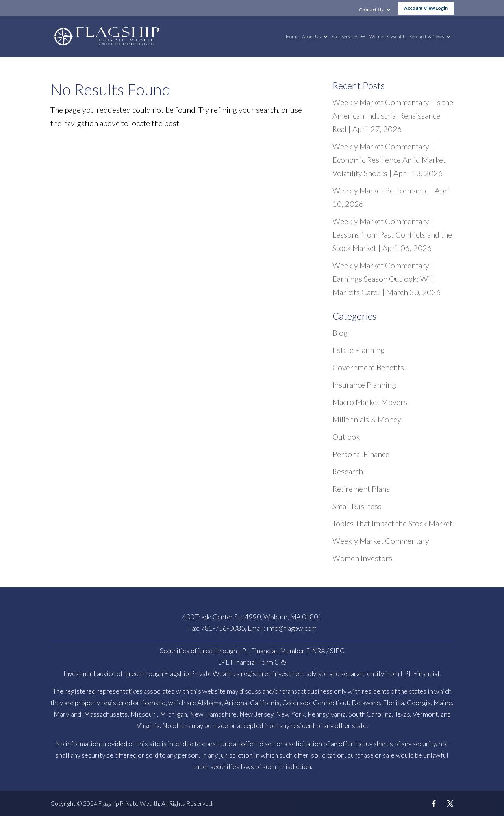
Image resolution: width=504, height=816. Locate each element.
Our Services (345, 37)
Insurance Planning (364, 385)
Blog (340, 333)
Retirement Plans (361, 489)
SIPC (337, 651)
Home (292, 37)
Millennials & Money (367, 419)
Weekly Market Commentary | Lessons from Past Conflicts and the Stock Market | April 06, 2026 (392, 234)
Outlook (346, 437)
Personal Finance (361, 454)
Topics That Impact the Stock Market (392, 523)
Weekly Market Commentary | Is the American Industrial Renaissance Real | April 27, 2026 (393, 115)
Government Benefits (368, 367)
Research (348, 471)
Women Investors (362, 558)
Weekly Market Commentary (381, 541)
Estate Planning (359, 350)
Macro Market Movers (370, 402)
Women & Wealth (387, 37)
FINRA (316, 651)
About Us (311, 37)
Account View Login (426, 8)
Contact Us (371, 10)
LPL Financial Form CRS (252, 662)
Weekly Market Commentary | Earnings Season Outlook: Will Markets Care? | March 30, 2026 (387, 279)
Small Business (357, 506)
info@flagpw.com (292, 628)
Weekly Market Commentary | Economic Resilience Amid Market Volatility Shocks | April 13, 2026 (389, 160)
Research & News (426, 37)
